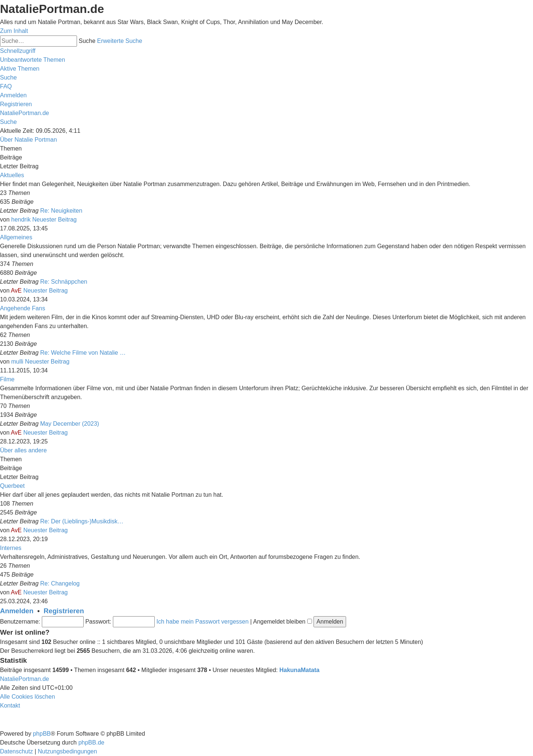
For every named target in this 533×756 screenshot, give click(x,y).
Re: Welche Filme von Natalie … (83, 353)
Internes (11, 548)
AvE (16, 291)
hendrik (21, 220)
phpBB (42, 734)
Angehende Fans (23, 308)
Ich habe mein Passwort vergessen (203, 622)
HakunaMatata (299, 670)
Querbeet (12, 486)
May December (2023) (70, 424)
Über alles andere (23, 450)
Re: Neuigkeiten (61, 211)
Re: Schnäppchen (64, 282)
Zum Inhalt (14, 31)
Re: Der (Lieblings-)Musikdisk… (82, 521)
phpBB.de (91, 742)
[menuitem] (33, 60)
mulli (17, 362)
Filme (7, 379)
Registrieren (64, 611)
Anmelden (17, 611)
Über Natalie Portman (29, 140)
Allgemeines (16, 237)
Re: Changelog (60, 583)
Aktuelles (12, 175)
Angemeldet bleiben (283, 622)
